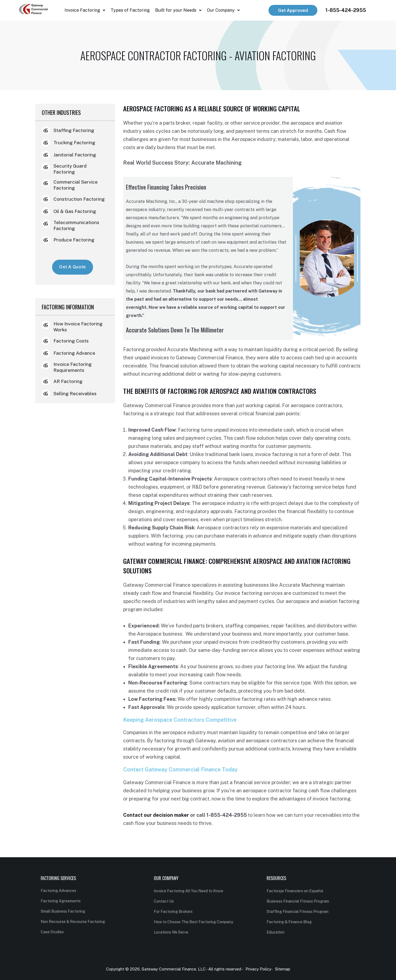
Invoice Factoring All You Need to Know (189, 891)
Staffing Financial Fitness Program (298, 912)
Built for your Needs (178, 10)
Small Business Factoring (63, 911)
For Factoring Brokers (173, 912)
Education (276, 932)
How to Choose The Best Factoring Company (194, 922)
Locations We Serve (171, 932)
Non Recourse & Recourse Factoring (73, 922)
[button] (85, 10)
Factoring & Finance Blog (289, 922)
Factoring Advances (58, 891)
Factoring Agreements (61, 901)
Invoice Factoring (85, 10)
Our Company (223, 10)
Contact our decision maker (156, 815)
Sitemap (283, 969)
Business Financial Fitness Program (298, 901)
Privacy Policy (258, 969)
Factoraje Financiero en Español (295, 891)
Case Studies (52, 932)
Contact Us (164, 901)
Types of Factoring (130, 10)
